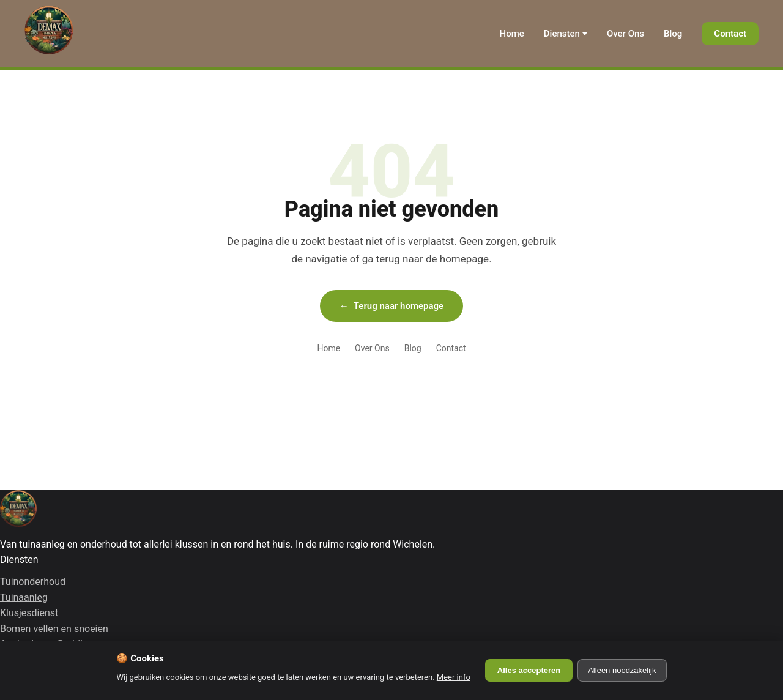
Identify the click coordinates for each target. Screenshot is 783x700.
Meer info (454, 677)
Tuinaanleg (24, 598)
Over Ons (625, 34)
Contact (730, 34)
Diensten (562, 34)
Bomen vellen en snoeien (54, 629)
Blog (673, 34)
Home (512, 34)
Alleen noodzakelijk (622, 670)
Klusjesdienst (29, 613)
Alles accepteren (529, 670)
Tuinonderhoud (33, 582)
